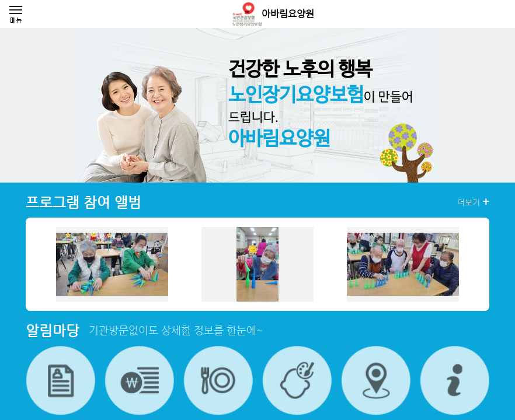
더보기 (473, 202)
